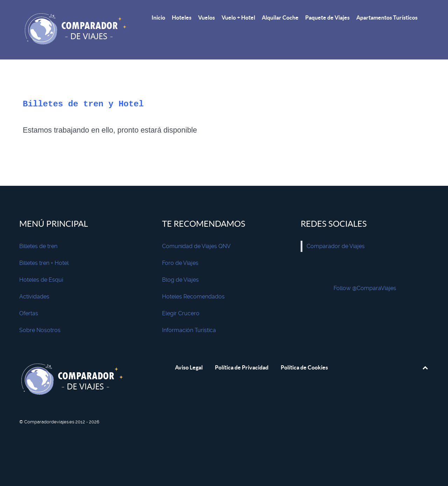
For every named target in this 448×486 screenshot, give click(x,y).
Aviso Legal (189, 367)
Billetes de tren (38, 246)
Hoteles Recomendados (193, 297)
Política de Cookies (304, 367)
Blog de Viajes (180, 280)
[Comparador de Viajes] (77, 30)
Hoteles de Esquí (41, 280)
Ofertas (29, 313)
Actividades (34, 297)
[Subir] (425, 367)
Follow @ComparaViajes (365, 288)
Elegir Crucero (181, 313)
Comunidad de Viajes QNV (196, 246)
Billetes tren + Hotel (44, 263)
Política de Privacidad (242, 367)
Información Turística (189, 330)
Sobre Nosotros (40, 330)
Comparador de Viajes (336, 246)
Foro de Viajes (180, 263)
